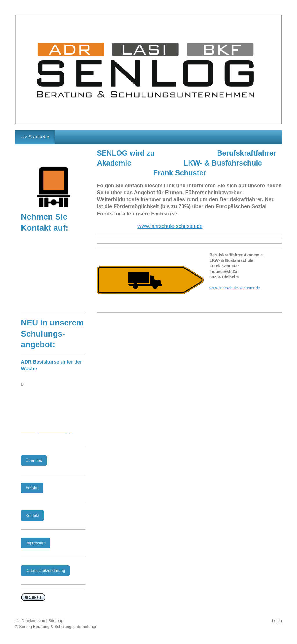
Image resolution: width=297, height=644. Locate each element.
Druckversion (31, 621)
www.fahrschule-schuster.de (170, 226)
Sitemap (56, 621)
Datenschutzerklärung (45, 571)
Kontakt (32, 515)
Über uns (34, 460)
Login (277, 621)
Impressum (36, 543)
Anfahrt (32, 488)
